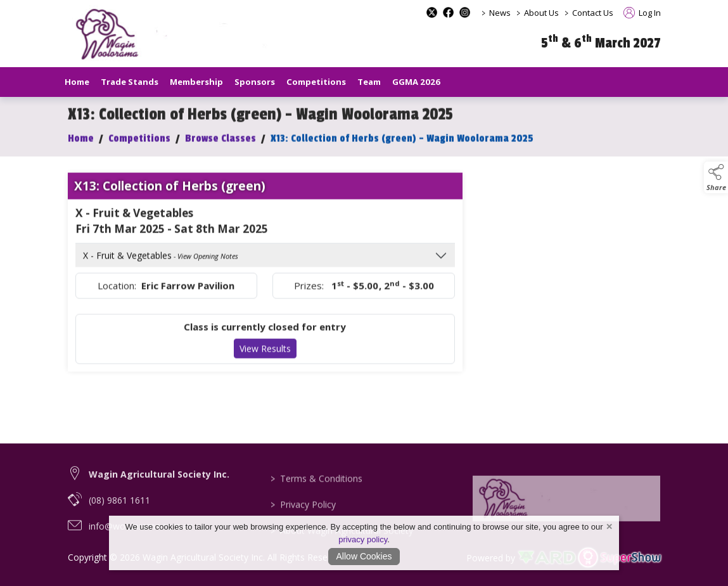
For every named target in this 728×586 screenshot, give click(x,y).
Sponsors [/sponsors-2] (255, 82)
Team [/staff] (369, 82)
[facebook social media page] (448, 12)
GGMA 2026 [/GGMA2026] (416, 82)
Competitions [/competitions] (316, 82)
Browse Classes (220, 150)
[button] (716, 177)
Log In (642, 13)
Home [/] (77, 82)
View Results (265, 360)
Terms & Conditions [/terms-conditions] (316, 505)
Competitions (139, 150)
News (500, 13)
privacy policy (363, 539)
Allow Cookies (364, 556)
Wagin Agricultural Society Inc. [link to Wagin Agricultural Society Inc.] (159, 493)
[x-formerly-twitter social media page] (432, 12)
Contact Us (593, 13)
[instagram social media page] (465, 12)
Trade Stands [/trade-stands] (130, 82)
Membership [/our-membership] (196, 82)
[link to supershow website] (619, 558)
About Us (541, 13)
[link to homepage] (188, 34)
